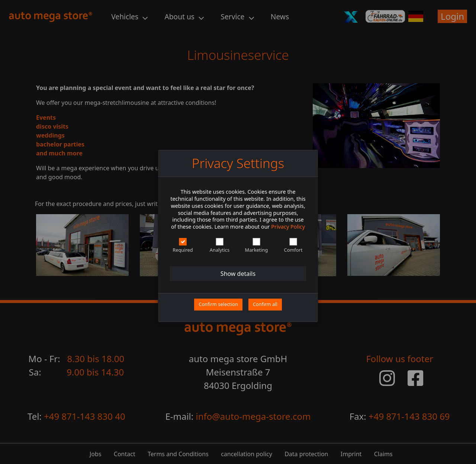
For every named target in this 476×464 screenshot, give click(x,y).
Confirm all (265, 304)
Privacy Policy (288, 227)
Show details (238, 274)
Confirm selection (218, 304)
